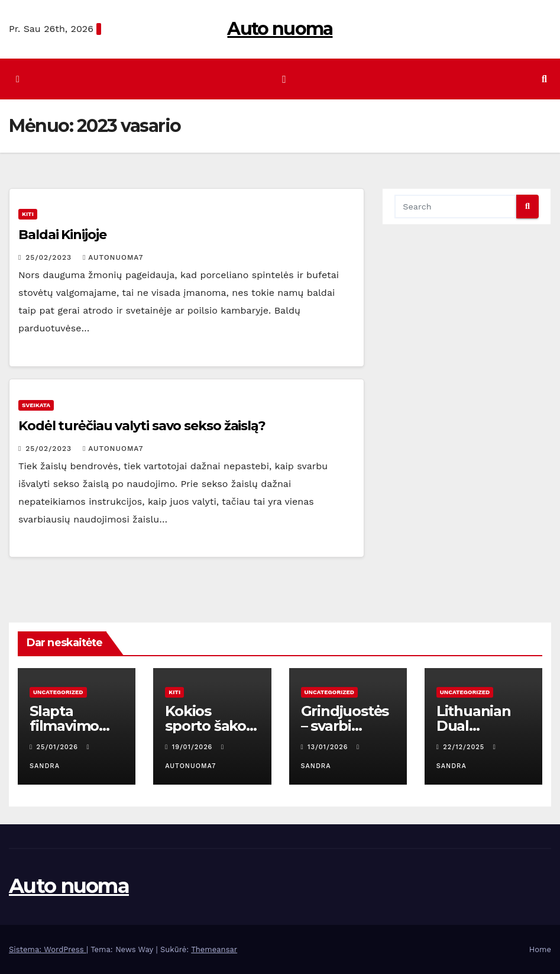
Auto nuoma (280, 29)
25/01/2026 (59, 747)
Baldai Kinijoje (62, 235)
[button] (544, 79)
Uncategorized (58, 692)
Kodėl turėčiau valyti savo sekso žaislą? (142, 426)
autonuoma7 (113, 257)
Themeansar (214, 949)
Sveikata (36, 405)
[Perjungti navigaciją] (284, 79)
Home (540, 949)
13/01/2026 (329, 747)
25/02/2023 (50, 257)
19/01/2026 (194, 747)
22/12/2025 (465, 747)
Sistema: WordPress (48, 949)
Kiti (28, 214)
